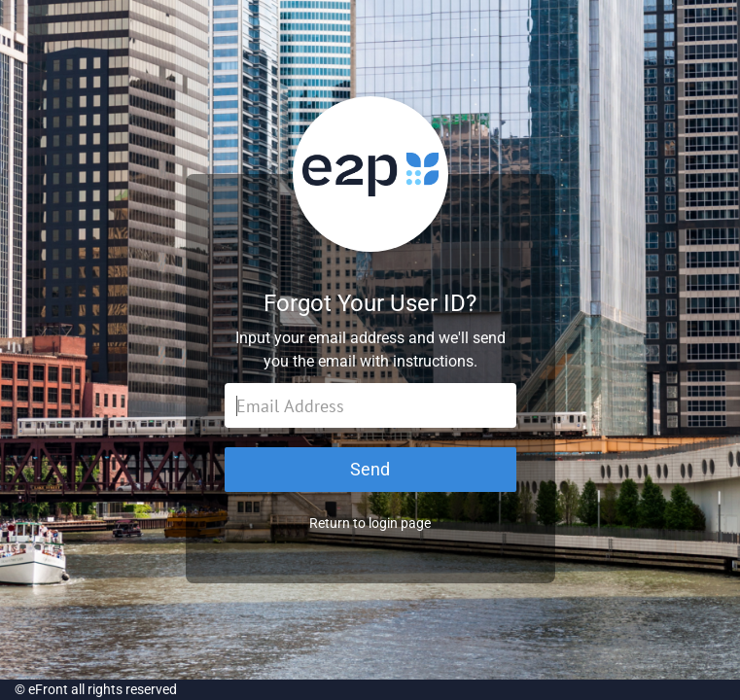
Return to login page (370, 523)
